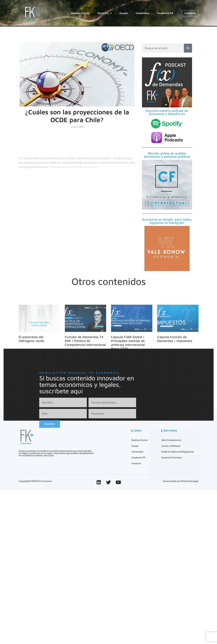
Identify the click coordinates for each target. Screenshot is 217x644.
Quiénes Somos (80, 13)
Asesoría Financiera (171, 458)
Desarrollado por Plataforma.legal (181, 481)
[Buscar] (188, 48)
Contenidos (142, 13)
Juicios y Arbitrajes (171, 446)
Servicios (105, 13)
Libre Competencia (171, 440)
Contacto (136, 463)
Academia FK (165, 13)
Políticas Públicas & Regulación (178, 452)
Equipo (124, 13)
